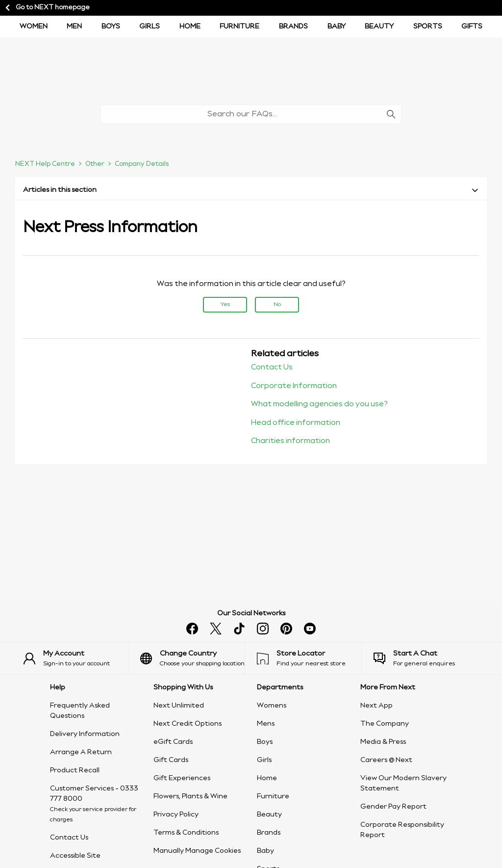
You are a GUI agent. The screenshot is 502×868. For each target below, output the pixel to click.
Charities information (290, 441)
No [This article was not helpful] (277, 304)
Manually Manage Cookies (197, 851)
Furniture (239, 26)
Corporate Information (294, 386)
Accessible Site (75, 856)
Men (74, 26)
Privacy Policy (176, 815)
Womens (272, 706)
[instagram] (263, 629)
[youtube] (310, 629)
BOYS (111, 26)
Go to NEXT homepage (47, 8)
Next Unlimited (179, 706)
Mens (266, 724)
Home (190, 26)
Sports (428, 26)
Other (95, 164)
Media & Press (383, 742)
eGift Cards (173, 742)
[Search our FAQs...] (251, 114)
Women (34, 26)
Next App (376, 706)
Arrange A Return (81, 752)
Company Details (142, 164)
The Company (385, 724)
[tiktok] (239, 629)
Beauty (379, 26)
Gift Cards (171, 760)
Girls (150, 26)
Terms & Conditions (186, 833)
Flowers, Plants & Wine (190, 796)
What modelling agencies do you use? (319, 404)
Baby (337, 26)
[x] (216, 629)
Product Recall (75, 770)
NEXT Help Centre (45, 164)
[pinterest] (286, 629)
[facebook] (192, 629)
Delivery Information (85, 734)
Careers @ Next (386, 760)
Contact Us (272, 368)
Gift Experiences (182, 778)
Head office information (296, 423)
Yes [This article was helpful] (225, 304)
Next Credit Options (188, 724)
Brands (293, 26)
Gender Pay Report (393, 807)
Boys (265, 742)
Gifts (472, 26)
